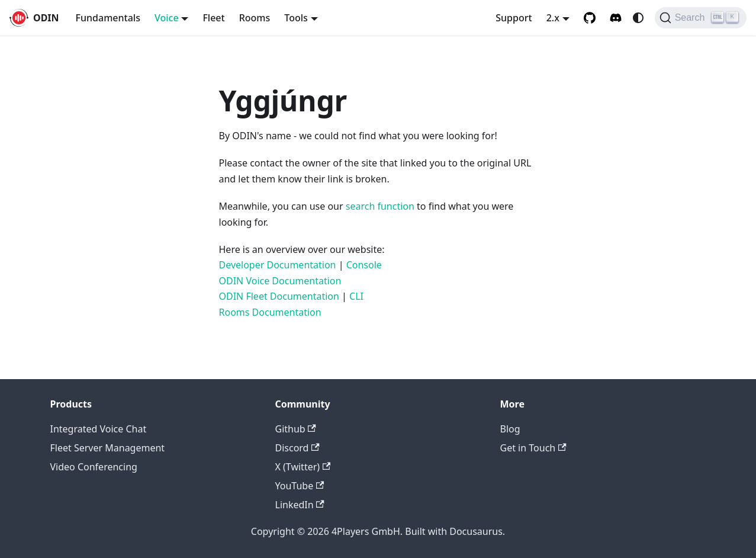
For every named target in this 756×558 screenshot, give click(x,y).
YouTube (300, 486)
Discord (297, 448)
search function (380, 206)
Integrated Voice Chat (99, 429)
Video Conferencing (94, 467)
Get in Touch (533, 448)
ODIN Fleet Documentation (279, 296)
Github (296, 429)
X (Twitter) (303, 467)
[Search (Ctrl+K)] (701, 18)
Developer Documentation (278, 265)
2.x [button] (553, 18)
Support (514, 18)
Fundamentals (108, 18)
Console (364, 265)
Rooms (255, 18)
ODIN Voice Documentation (280, 281)
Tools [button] (296, 18)
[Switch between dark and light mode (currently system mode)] (638, 18)
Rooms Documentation (270, 312)
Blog (510, 429)
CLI (356, 296)
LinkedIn (300, 505)
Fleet (213, 18)
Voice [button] (167, 18)
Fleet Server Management (108, 448)
